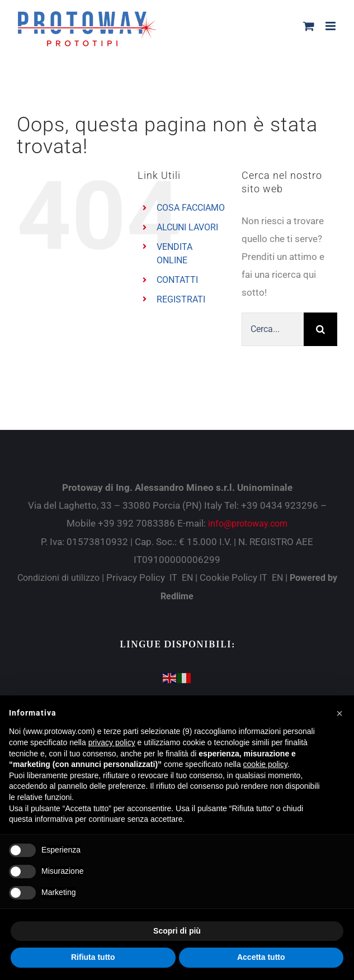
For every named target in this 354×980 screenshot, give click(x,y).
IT (173, 578)
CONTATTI (177, 280)
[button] (339, 713)
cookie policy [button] (265, 764)
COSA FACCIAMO (191, 208)
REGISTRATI (181, 299)
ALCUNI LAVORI (187, 227)
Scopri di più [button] (177, 931)
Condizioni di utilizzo (60, 578)
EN (187, 578)
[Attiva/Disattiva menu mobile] (331, 26)
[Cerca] (320, 329)
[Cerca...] (273, 329)
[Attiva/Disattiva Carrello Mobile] (309, 26)
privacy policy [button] (112, 742)
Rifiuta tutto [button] (93, 957)
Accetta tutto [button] (261, 957)
